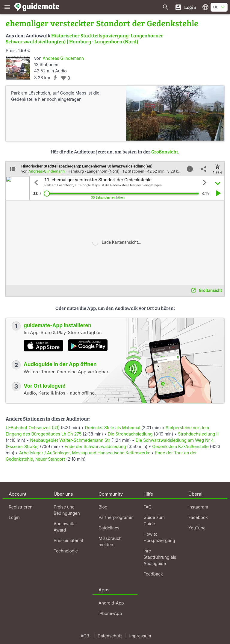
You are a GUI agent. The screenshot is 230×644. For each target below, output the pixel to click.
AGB (85, 636)
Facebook (198, 517)
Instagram (198, 507)
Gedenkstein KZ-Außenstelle (180, 446)
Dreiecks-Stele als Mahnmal (112, 428)
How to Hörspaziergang (159, 537)
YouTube (197, 528)
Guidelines (109, 528)
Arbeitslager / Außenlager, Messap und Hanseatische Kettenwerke (85, 453)
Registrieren (21, 507)
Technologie (66, 551)
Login (14, 517)
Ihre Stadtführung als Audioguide (160, 557)
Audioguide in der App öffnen (60, 364)
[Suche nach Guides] (166, 7)
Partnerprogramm (116, 517)
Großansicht (165, 152)
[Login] (186, 7)
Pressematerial (68, 540)
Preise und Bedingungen (67, 510)
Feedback (153, 574)
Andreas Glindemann (63, 58)
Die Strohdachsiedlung (130, 434)
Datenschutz (110, 636)
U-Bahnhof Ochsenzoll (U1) (33, 428)
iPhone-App (110, 613)
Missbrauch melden (110, 541)
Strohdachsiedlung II (198, 434)
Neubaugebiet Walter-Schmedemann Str (70, 440)
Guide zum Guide (154, 520)
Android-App (111, 603)
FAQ (147, 507)
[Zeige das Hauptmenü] (7, 7)
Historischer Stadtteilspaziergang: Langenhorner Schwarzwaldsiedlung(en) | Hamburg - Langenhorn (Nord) (84, 38)
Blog (103, 507)
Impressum (140, 636)
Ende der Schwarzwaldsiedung (95, 446)
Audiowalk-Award (65, 527)
